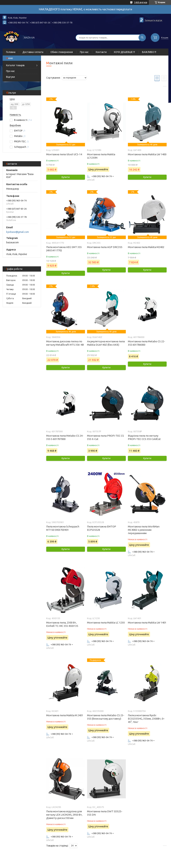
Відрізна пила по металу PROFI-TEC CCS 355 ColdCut (144, 437)
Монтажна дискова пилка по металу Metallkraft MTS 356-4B (65, 343)
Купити (66, 177)
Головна (11, 52)
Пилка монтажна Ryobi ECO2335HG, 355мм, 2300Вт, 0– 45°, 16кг (146, 719)
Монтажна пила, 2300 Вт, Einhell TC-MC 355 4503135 (62, 624)
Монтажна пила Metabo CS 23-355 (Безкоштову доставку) (106, 717)
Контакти (101, 52)
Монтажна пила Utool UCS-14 (64, 154)
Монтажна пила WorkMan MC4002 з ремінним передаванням (144, 530)
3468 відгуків (141, 2)
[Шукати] (142, 38)
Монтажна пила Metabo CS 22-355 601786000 (146, 343)
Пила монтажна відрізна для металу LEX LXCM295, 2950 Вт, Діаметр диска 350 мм (64, 815)
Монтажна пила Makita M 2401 (65, 715)
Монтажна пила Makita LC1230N (101, 156)
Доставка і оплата (33, 52)
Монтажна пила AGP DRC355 (105, 247)
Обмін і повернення (62, 52)
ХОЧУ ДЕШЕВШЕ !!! (124, 52)
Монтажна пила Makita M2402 (146, 247)
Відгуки (10, 77)
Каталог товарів (15, 65)
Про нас (84, 52)
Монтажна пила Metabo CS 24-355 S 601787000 (65, 437)
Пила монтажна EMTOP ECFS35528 (102, 528)
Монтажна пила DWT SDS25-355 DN (105, 813)
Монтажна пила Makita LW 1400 (147, 154)
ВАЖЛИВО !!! (149, 52)
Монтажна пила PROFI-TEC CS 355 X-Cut (105, 437)
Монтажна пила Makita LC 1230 (106, 623)
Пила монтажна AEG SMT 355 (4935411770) (64, 249)
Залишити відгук (153, 20)
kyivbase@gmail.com (18, 232)
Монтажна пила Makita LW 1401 (147, 623)
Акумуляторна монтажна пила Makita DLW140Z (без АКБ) (106, 343)
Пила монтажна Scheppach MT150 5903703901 (63, 528)
